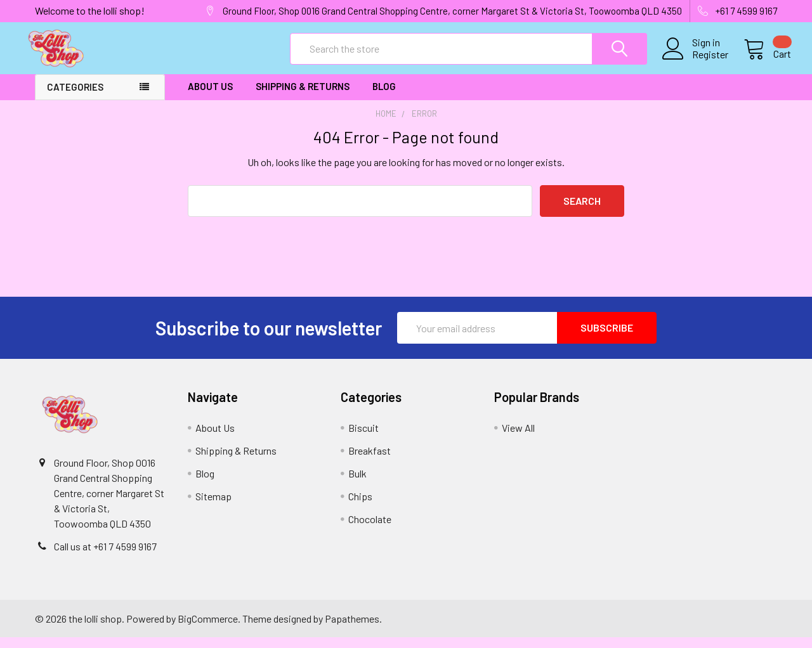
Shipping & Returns (303, 97)
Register (696, 62)
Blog (384, 97)
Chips (360, 507)
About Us (210, 97)
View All (518, 438)
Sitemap (213, 507)
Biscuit (363, 438)
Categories (75, 98)
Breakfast (370, 461)
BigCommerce (208, 629)
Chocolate (370, 530)
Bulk (357, 484)
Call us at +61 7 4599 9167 (105, 557)
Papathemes (352, 629)
